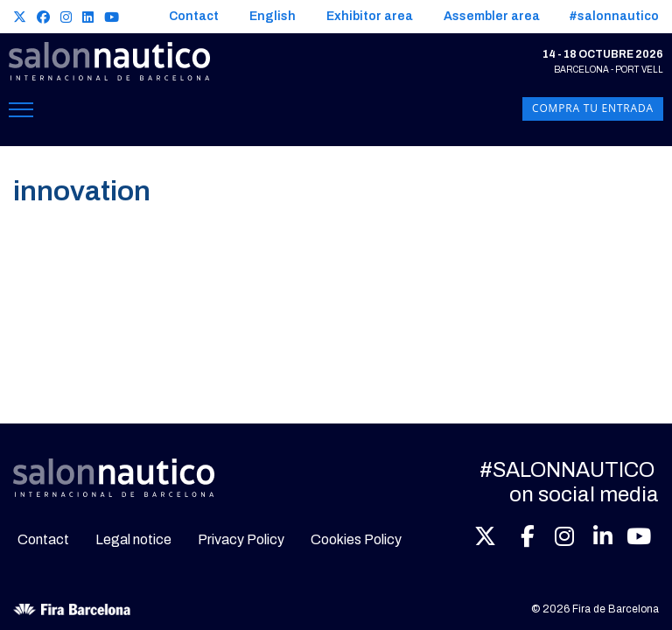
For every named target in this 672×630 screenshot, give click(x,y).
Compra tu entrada (593, 109)
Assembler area (492, 16)
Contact (194, 16)
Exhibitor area (370, 16)
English (273, 16)
